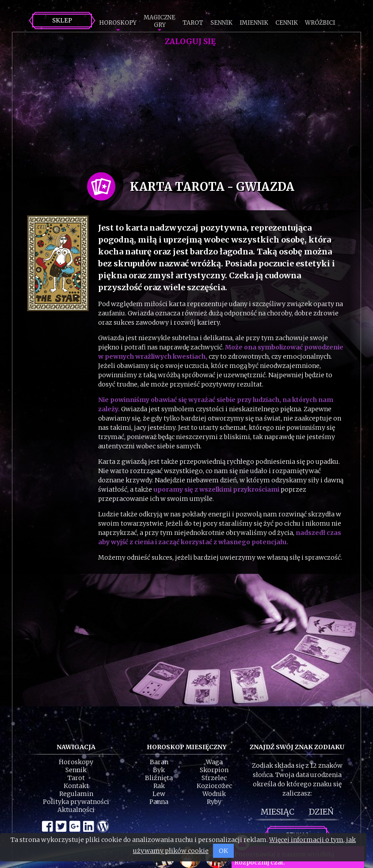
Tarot (193, 23)
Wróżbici (320, 23)
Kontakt (76, 786)
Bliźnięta (159, 778)
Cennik (287, 23)
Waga (214, 762)
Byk (159, 770)
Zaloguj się (190, 42)
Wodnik (214, 794)
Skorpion (214, 770)
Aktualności (76, 810)
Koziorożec (214, 786)
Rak (159, 786)
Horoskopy (118, 23)
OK (223, 851)
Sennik (221, 23)
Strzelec (214, 778)
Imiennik (254, 23)
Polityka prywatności (76, 802)
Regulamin (76, 794)
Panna (159, 802)
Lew (159, 794)
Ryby (214, 802)
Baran (159, 762)
